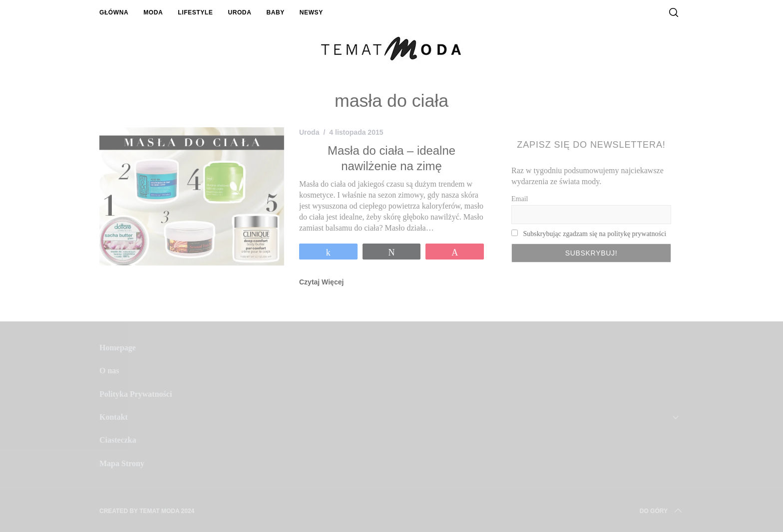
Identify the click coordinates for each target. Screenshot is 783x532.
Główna (114, 12)
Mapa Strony (122, 463)
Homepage (118, 348)
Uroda (239, 12)
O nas (109, 371)
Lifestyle (195, 12)
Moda (153, 12)
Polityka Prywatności (136, 394)
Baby (275, 12)
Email (520, 199)
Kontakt (114, 417)
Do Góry (662, 511)
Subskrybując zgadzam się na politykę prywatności (595, 234)
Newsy (311, 12)
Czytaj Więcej (321, 282)
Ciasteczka (118, 440)
